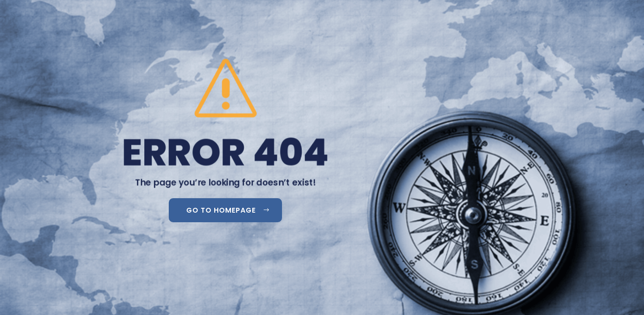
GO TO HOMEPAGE (221, 210)
